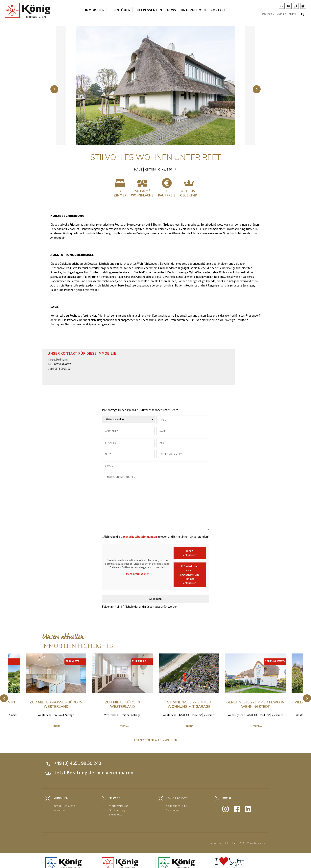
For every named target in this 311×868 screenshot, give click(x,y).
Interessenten (149, 10)
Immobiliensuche (64, 801)
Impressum (216, 838)
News (171, 10)
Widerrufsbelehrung (256, 838)
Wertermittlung (119, 801)
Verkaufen (59, 805)
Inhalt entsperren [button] (190, 548)
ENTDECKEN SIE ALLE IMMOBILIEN (156, 735)
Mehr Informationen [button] (138, 569)
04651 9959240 (63, 359)
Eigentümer (120, 10)
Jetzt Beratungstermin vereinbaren (94, 768)
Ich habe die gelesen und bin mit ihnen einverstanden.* (157, 532)
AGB (242, 838)
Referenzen (173, 805)
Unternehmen (193, 10)
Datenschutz (231, 838)
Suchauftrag (117, 805)
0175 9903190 (62, 364)
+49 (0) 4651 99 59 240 (78, 758)
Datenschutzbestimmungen (139, 532)
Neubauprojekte (176, 801)
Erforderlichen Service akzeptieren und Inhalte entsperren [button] (190, 570)
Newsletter (116, 809)
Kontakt (218, 10)
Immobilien (95, 10)
